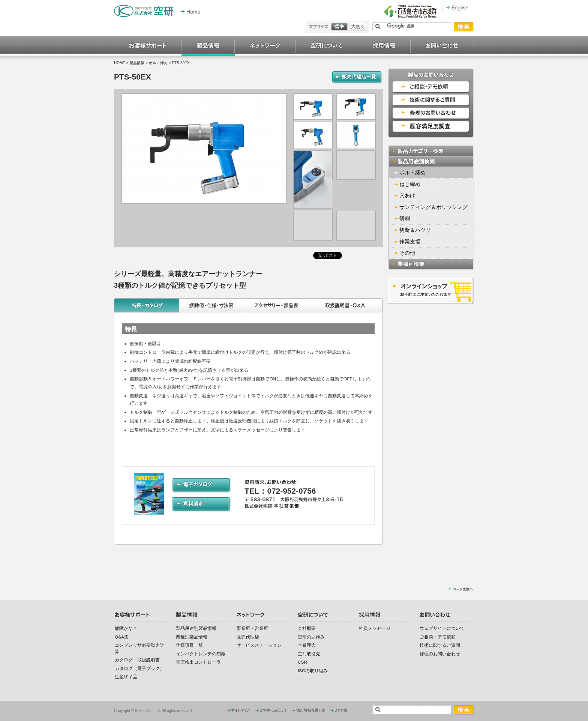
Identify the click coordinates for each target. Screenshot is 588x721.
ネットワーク (265, 46)
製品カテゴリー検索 (431, 151)
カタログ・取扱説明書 (137, 660)
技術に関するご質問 (440, 645)
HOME (120, 63)
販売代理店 (248, 637)
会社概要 (307, 628)
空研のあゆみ (311, 637)
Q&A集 (122, 637)
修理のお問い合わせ (440, 654)
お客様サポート (148, 46)
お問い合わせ (442, 46)
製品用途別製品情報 (196, 628)
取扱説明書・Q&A (346, 306)
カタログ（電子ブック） (139, 668)
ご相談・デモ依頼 (438, 637)
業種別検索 (431, 264)
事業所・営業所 (252, 628)
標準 (340, 27)
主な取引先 (309, 654)
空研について (327, 46)
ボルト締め (158, 63)
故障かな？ (126, 628)
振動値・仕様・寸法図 (212, 306)
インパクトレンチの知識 (201, 654)
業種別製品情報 (192, 637)
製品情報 (208, 46)
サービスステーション (259, 645)
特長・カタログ (147, 306)
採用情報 (384, 46)
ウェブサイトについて (442, 628)
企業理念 (307, 645)
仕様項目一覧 (189, 645)
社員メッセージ (375, 628)
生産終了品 (126, 677)
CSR (302, 662)
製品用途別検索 (431, 161)
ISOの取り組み (313, 671)
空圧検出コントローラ (198, 662)
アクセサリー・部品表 (277, 306)
